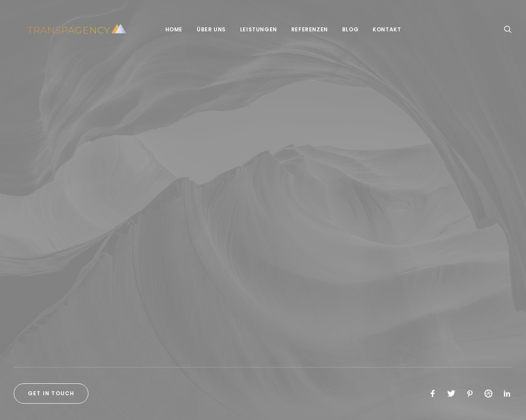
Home (167, 29)
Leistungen (252, 29)
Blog (344, 29)
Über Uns (205, 29)
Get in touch (51, 393)
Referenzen (303, 29)
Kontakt (380, 29)
